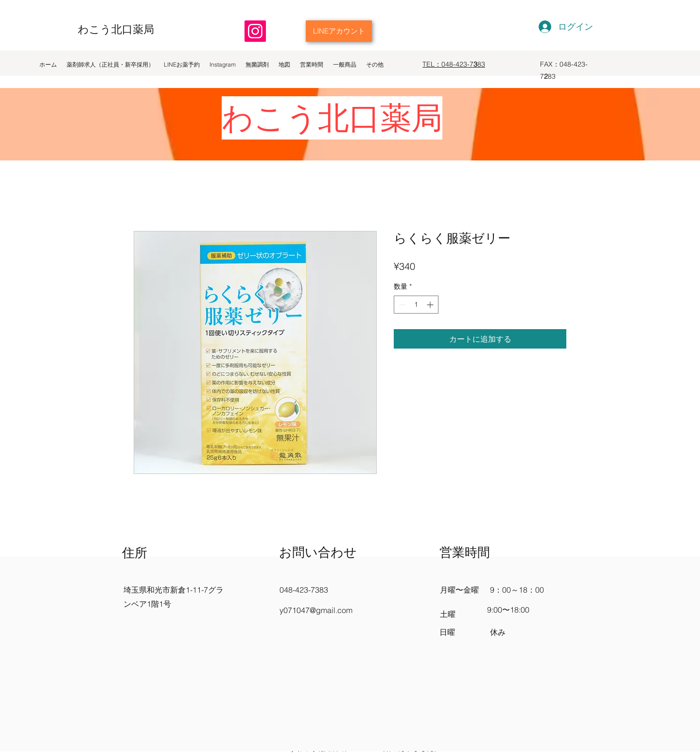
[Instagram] (255, 31)
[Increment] (431, 305)
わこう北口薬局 (116, 29)
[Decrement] (401, 305)
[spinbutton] (416, 305)
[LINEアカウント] (339, 31)
